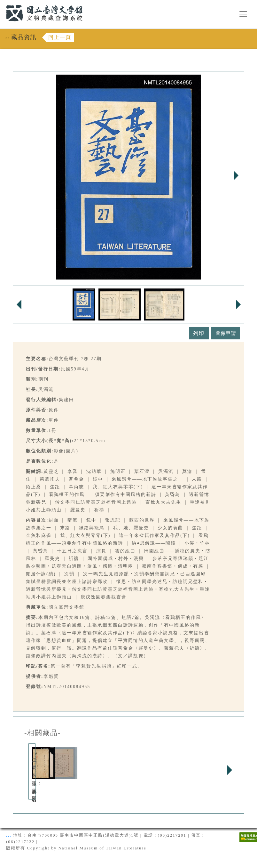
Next (236, 175)
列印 (199, 333)
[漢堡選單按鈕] (243, 14)
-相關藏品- (43, 733)
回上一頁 (60, 37)
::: (2, 4)
